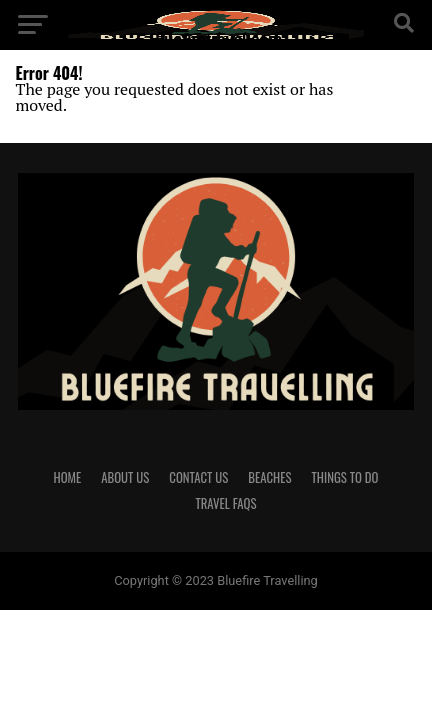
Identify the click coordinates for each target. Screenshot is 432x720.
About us (125, 477)
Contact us (198, 477)
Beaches (269, 477)
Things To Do (345, 477)
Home (67, 477)
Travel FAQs (225, 503)
